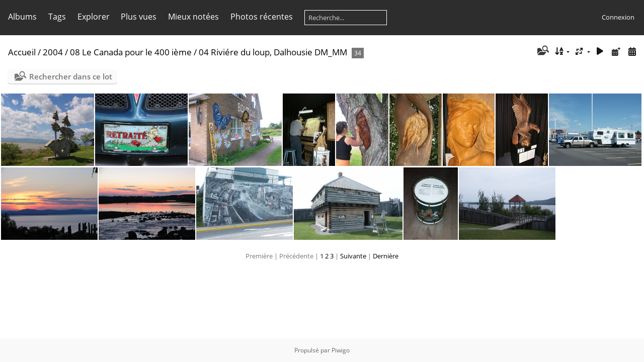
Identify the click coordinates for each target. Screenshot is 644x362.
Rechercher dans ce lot (71, 76)
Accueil (22, 52)
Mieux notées (193, 17)
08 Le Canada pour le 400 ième (131, 52)
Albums (22, 17)
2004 (53, 52)
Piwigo (341, 350)
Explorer (94, 17)
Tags (57, 17)
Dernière (386, 256)
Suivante (353, 256)
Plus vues (139, 17)
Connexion (618, 17)
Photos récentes (262, 17)
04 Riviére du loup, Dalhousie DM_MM (273, 52)
